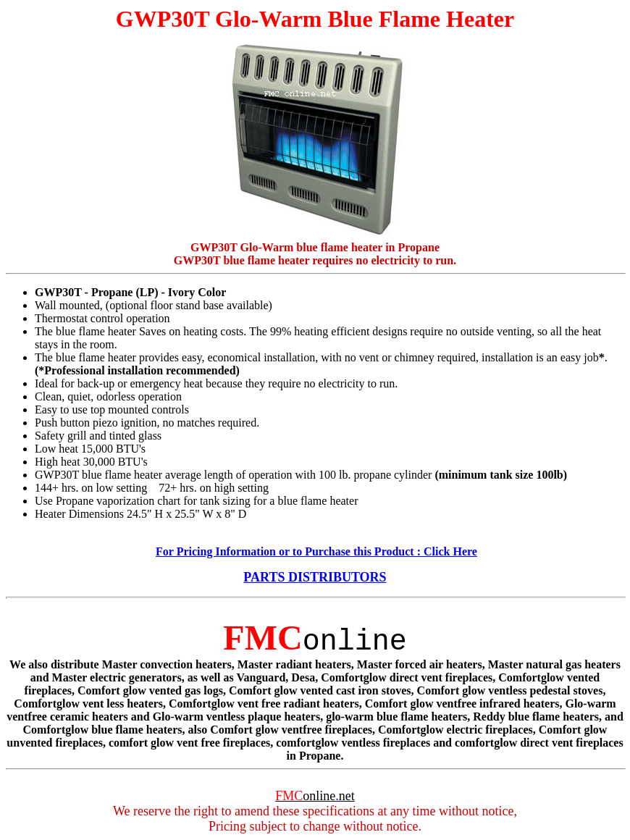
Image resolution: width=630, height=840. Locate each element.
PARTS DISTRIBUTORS (315, 577)
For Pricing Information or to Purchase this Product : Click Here (316, 551)
